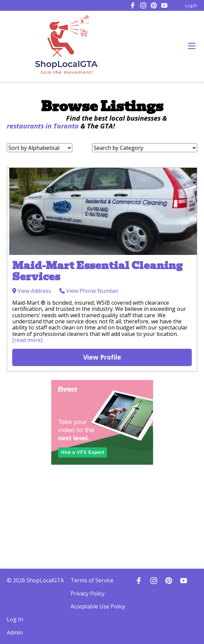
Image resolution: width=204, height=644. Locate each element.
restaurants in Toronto (43, 126)
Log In (191, 5)
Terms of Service (92, 580)
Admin (15, 632)
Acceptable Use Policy (98, 606)
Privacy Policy (88, 593)
